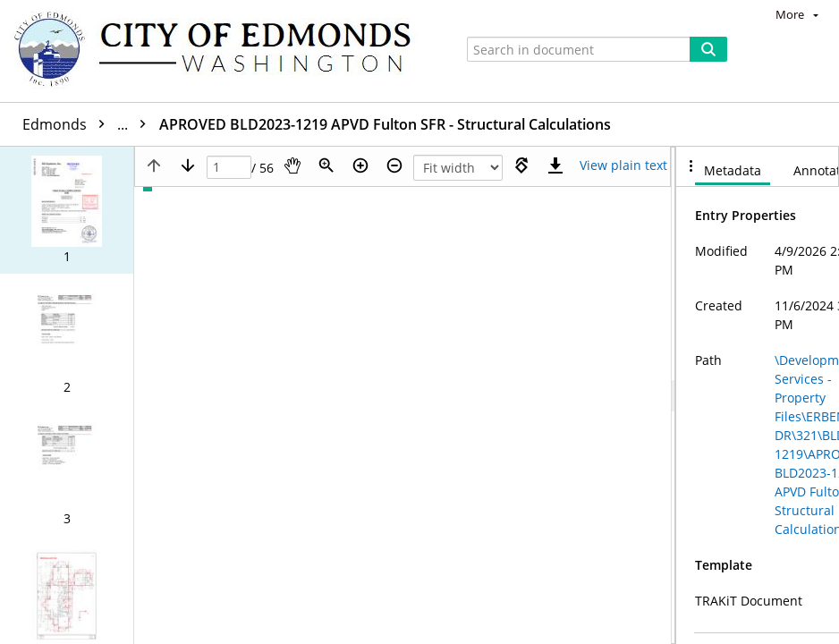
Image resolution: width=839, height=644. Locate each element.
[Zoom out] (394, 165)
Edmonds (89, 124)
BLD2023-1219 (220, 124)
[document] (758, 395)
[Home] (221, 51)
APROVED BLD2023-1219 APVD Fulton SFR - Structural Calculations (512, 124)
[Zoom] (326, 165)
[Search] (708, 49)
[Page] (229, 168)
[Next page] (188, 165)
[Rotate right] (521, 165)
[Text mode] (623, 165)
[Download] (555, 165)
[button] (67, 210)
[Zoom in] (360, 165)
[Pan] (292, 165)
